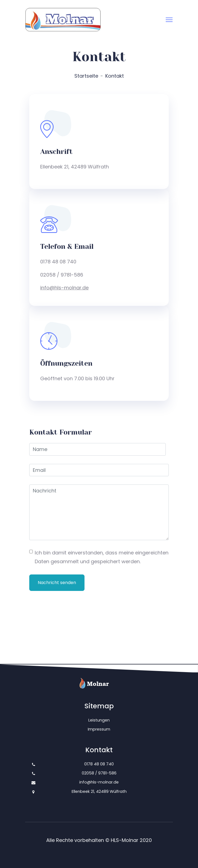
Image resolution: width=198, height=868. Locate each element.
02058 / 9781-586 (99, 773)
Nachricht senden (57, 583)
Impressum (99, 729)
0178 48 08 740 (99, 764)
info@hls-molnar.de (64, 288)
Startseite (86, 76)
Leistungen (99, 720)
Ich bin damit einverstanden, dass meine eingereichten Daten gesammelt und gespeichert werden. (102, 557)
